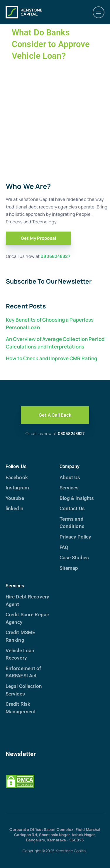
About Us (70, 477)
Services (69, 488)
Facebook (17, 477)
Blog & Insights (77, 498)
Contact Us (72, 508)
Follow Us (16, 466)
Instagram (17, 488)
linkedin (15, 508)
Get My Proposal (38, 238)
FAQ (64, 547)
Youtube (15, 498)
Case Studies (74, 558)
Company (70, 466)
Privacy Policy (75, 537)
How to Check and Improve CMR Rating (51, 358)
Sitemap (69, 568)
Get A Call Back (55, 415)
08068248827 (55, 256)
